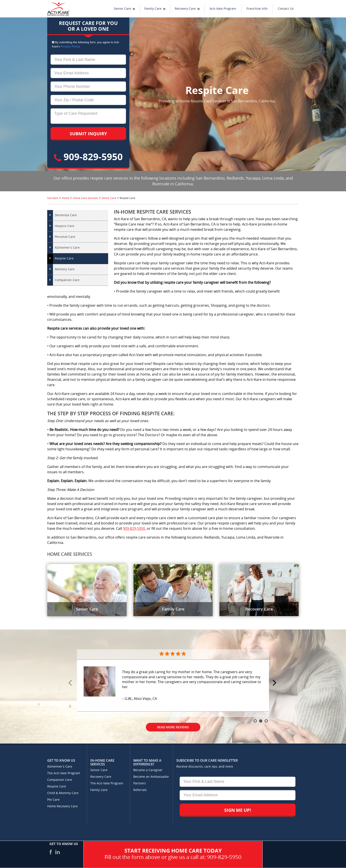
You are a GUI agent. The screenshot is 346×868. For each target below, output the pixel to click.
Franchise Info (257, 9)
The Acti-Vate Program (64, 773)
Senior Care (122, 9)
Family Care (153, 9)
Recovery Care (185, 9)
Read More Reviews (173, 727)
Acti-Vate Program (223, 9)
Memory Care (65, 269)
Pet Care (53, 800)
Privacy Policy (70, 46)
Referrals (140, 790)
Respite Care (64, 258)
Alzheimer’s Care (67, 248)
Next (275, 683)
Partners (140, 783)
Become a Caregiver (148, 770)
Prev (71, 683)
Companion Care (67, 280)
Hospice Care (64, 226)
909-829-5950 (88, 157)
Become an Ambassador (151, 777)
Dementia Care (66, 215)
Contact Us (286, 9)
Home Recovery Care (62, 806)
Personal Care (65, 237)
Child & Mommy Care (63, 793)
